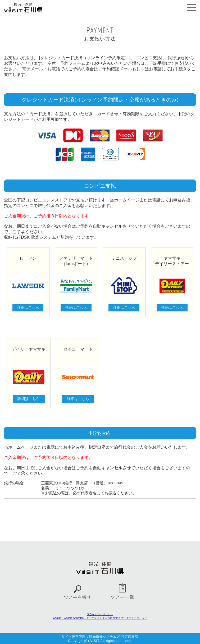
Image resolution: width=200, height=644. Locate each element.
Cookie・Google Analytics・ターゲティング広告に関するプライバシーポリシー (100, 618)
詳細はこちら (28, 307)
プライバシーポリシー (100, 614)
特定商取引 (130, 637)
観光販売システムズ (105, 637)
